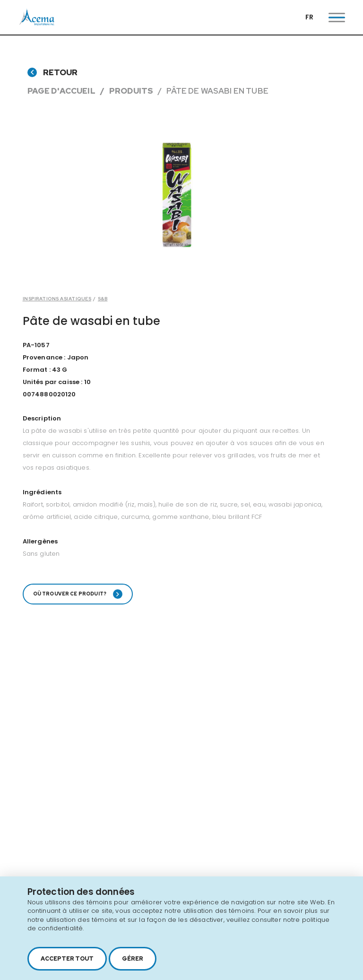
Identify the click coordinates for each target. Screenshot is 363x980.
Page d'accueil (61, 91)
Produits (131, 91)
